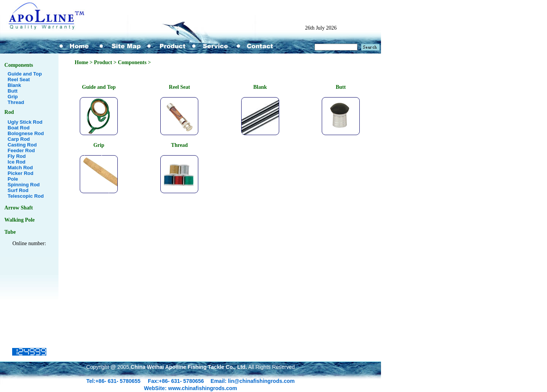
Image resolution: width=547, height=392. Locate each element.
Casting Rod (22, 145)
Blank (14, 85)
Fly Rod (17, 156)
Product (103, 62)
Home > (84, 62)
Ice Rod (17, 162)
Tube (10, 232)
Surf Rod (18, 190)
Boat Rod (19, 128)
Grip (13, 97)
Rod (9, 112)
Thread (16, 102)
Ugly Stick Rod (25, 122)
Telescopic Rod (26, 196)
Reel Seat (19, 80)
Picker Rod (21, 173)
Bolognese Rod (26, 133)
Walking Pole (20, 220)
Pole (13, 179)
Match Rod (20, 168)
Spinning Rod (24, 185)
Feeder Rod (21, 150)
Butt (13, 91)
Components (19, 65)
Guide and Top (25, 74)
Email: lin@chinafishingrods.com (252, 381)
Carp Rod (19, 139)
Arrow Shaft (19, 208)
